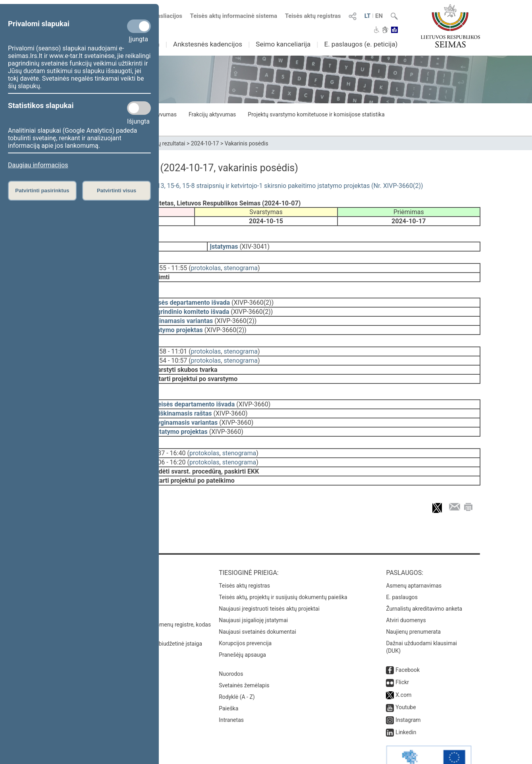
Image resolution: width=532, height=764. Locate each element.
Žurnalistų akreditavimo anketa (424, 586)
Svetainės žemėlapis (244, 663)
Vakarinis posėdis (247, 143)
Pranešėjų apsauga (242, 632)
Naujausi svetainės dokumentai (257, 609)
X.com (403, 673)
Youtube (406, 685)
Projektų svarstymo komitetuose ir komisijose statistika (316, 114)
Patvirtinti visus (117, 191)
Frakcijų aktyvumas (212, 114)
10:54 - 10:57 (169, 349)
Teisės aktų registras (313, 16)
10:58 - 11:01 (169, 340)
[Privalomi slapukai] (139, 26)
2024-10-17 (205, 143)
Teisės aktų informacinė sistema (234, 16)
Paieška (228, 686)
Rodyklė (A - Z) (237, 675)
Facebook (408, 648)
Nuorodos (231, 652)
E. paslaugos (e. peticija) (361, 44)
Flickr (402, 660)
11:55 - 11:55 (169, 262)
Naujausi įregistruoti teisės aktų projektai (269, 586)
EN (379, 16)
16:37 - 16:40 (167, 436)
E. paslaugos (402, 575)
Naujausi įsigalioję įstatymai (253, 598)
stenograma (240, 262)
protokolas (206, 262)
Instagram (408, 698)
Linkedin (406, 710)
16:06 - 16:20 (167, 446)
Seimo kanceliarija (283, 44)
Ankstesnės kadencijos (208, 44)
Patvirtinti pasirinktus (42, 191)
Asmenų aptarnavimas (414, 563)
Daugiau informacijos (38, 165)
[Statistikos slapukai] (139, 108)
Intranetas (231, 698)
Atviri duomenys (406, 598)
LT (368, 16)
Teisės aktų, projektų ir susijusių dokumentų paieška (283, 575)
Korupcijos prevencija (245, 621)
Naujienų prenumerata (413, 609)
